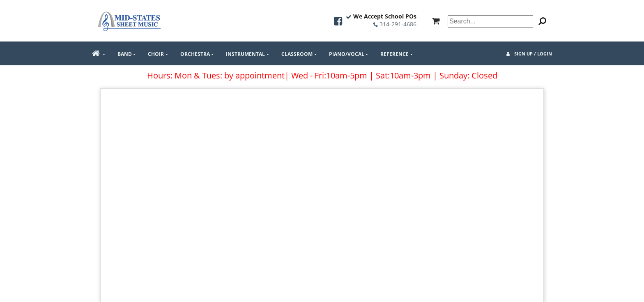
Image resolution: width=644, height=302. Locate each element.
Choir (156, 54)
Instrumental (245, 54)
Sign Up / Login (529, 54)
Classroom (297, 54)
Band (125, 54)
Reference (394, 54)
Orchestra (195, 54)
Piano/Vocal (347, 54)
